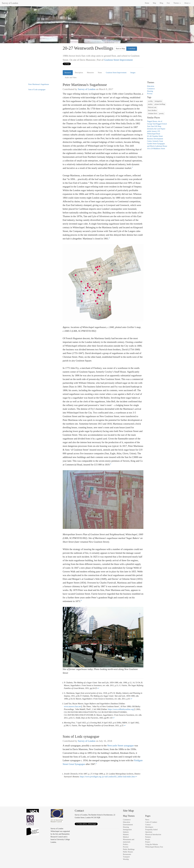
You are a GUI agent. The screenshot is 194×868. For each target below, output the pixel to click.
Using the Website (152, 844)
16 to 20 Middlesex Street (156, 149)
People (148, 839)
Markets (126, 835)
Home (147, 3)
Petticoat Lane (152, 107)
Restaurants (127, 854)
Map (154, 3)
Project (148, 842)
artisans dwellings (160, 104)
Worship (126, 859)
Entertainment (128, 825)
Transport (126, 857)
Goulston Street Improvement (118, 60)
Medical (126, 837)
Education (151, 86)
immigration (158, 101)
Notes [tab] (100, 73)
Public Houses (128, 852)
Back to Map (120, 49)
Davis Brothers (152, 110)
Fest (168, 3)
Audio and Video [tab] (71, 78)
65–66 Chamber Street (155, 136)
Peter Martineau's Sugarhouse (39, 84)
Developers (149, 827)
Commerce (151, 89)
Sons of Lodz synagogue (37, 90)
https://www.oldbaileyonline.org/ (121, 709)
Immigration (127, 830)
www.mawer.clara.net (73, 706)
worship (150, 101)
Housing (150, 91)
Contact (148, 825)
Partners (148, 837)
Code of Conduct (151, 822)
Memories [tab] (90, 73)
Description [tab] (79, 73)
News (147, 820)
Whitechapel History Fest (154, 847)
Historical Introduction (153, 835)
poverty (161, 113)
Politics (126, 844)
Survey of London (10, 3)
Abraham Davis (153, 113)
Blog (161, 3)
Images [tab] (133, 73)
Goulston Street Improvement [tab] (116, 73)
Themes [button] (177, 3)
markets (150, 104)
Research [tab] (68, 73)
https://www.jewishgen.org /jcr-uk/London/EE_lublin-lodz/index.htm (107, 777)
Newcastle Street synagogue (121, 746)
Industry (126, 832)
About (187, 3)
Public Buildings (129, 849)
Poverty (150, 94)
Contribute (132, 49)
